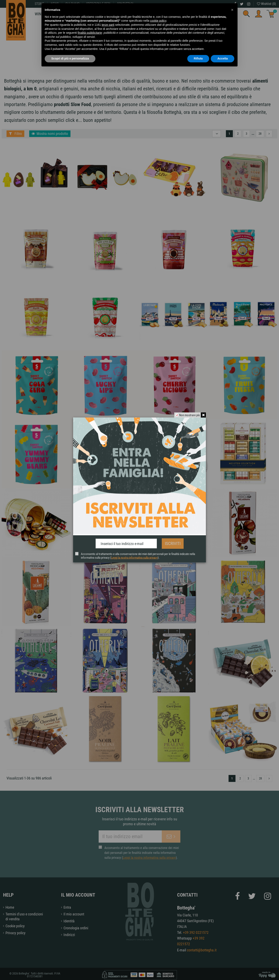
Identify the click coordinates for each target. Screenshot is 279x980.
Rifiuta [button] (198, 58)
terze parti (108, 25)
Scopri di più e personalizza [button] (70, 58)
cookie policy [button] (158, 21)
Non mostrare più (189, 416)
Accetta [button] (223, 58)
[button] (232, 10)
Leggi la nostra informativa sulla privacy (134, 556)
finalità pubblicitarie (90, 33)
